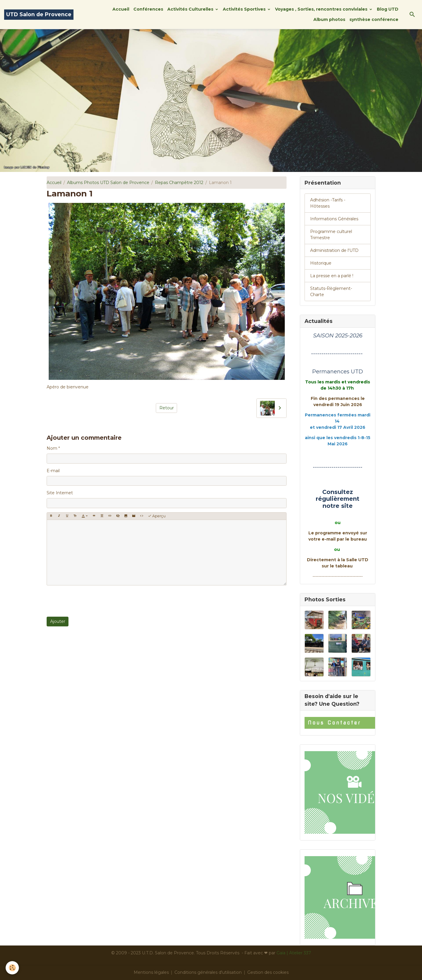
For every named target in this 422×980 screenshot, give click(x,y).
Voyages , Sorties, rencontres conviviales (322, 9)
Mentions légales (151, 972)
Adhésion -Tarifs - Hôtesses (328, 203)
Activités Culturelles (191, 9)
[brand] (39, 15)
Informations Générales (334, 219)
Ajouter (58, 621)
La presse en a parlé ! (332, 276)
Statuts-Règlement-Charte (331, 292)
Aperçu (157, 516)
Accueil (121, 9)
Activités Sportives (245, 9)
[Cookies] (13, 968)
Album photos (329, 19)
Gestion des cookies (268, 972)
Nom (52, 448)
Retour (167, 408)
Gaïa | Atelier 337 (294, 953)
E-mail (53, 471)
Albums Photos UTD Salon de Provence (108, 183)
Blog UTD (388, 9)
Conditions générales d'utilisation (208, 972)
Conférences (148, 9)
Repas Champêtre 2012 (179, 183)
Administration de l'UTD (334, 250)
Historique (321, 263)
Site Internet (60, 493)
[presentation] (91, 601)
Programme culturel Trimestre (331, 235)
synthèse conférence (374, 19)
